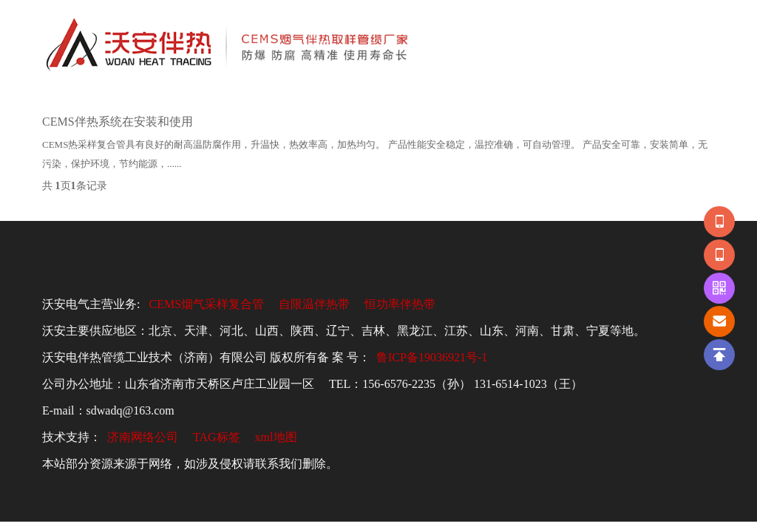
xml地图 (276, 437)
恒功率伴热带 (400, 304)
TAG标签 (217, 437)
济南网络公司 (143, 437)
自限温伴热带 (314, 304)
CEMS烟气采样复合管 (206, 304)
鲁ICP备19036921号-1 (432, 357)
